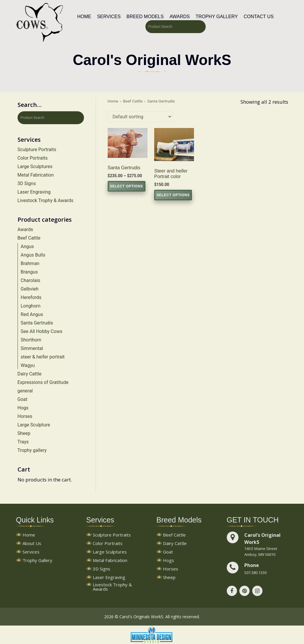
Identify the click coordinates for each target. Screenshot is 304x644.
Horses (25, 416)
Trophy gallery (32, 450)
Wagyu (28, 365)
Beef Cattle (29, 238)
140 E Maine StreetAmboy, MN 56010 (261, 551)
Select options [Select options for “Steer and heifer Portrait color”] (173, 195)
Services (109, 17)
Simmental (32, 348)
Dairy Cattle (30, 374)
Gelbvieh (30, 289)
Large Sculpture (34, 425)
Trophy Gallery (217, 17)
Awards (180, 17)
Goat (23, 399)
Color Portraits (33, 158)
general (25, 391)
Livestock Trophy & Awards (45, 200)
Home (84, 17)
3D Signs (27, 183)
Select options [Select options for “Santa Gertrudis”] (127, 186)
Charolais (31, 280)
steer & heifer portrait (43, 357)
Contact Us (259, 17)
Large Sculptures (35, 166)
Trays (23, 442)
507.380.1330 (255, 573)
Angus (27, 246)
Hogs (23, 408)
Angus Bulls (33, 255)
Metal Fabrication (36, 175)
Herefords (31, 297)
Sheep (24, 433)
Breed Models (145, 17)
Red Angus (32, 314)
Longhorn (31, 306)
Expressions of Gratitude (43, 382)
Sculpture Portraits (37, 150)
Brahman (30, 263)
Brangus (29, 272)
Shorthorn (31, 340)
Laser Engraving (34, 192)
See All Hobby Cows (42, 331)
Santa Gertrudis (37, 323)
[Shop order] (140, 117)
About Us (32, 544)
